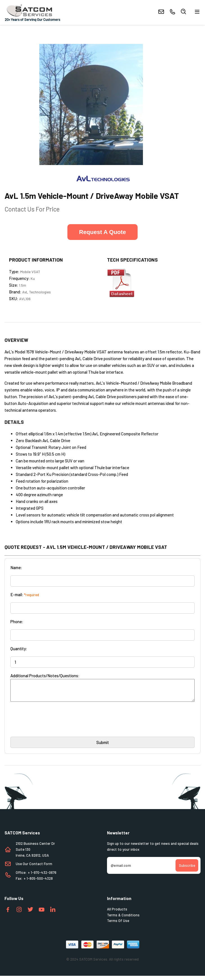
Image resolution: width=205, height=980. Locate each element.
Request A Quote (102, 232)
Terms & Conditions (123, 919)
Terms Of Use (118, 925)
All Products (117, 913)
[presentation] (53, 725)
